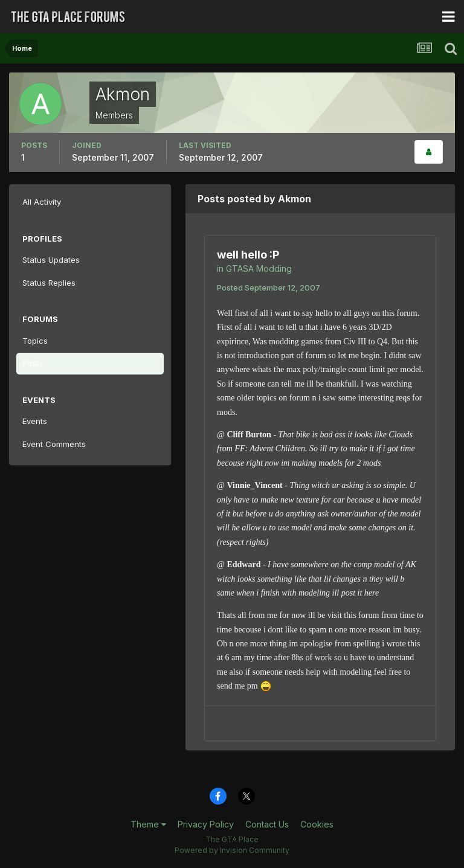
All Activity (42, 202)
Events (35, 421)
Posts (33, 363)
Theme (148, 824)
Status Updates (51, 260)
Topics (35, 341)
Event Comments (54, 444)
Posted (269, 288)
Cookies (317, 824)
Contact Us (267, 824)
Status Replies (49, 283)
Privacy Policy (206, 824)
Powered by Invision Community (232, 850)
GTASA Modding (259, 268)
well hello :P (248, 255)
